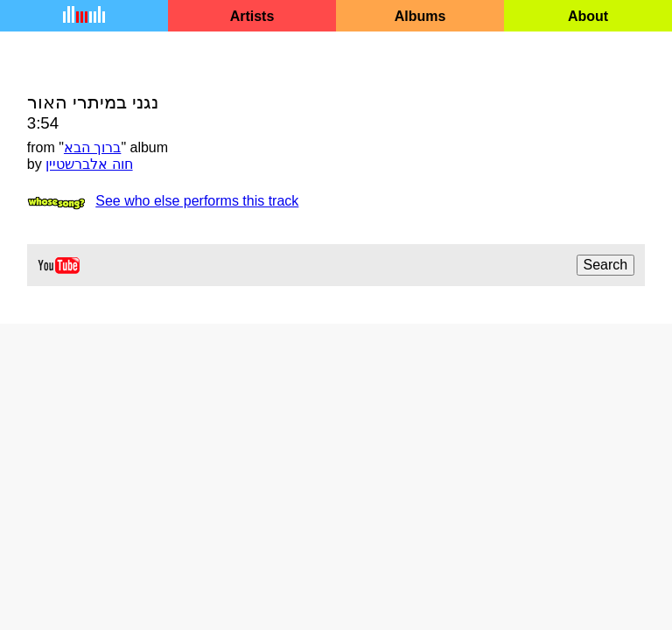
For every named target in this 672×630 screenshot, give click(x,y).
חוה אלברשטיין (89, 164)
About (588, 16)
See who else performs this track (197, 201)
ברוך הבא (92, 147)
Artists (252, 16)
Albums (420, 16)
